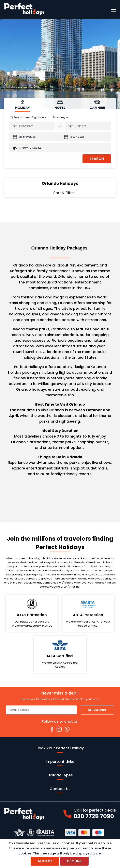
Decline (74, 861)
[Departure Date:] (35, 137)
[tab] (23, 105)
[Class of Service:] (61, 117)
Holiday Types (60, 776)
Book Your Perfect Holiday (60, 749)
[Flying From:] (32, 126)
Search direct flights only (30, 117)
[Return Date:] (86, 137)
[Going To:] (88, 126)
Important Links (60, 763)
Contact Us (60, 790)
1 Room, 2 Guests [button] (30, 148)
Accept (45, 861)
